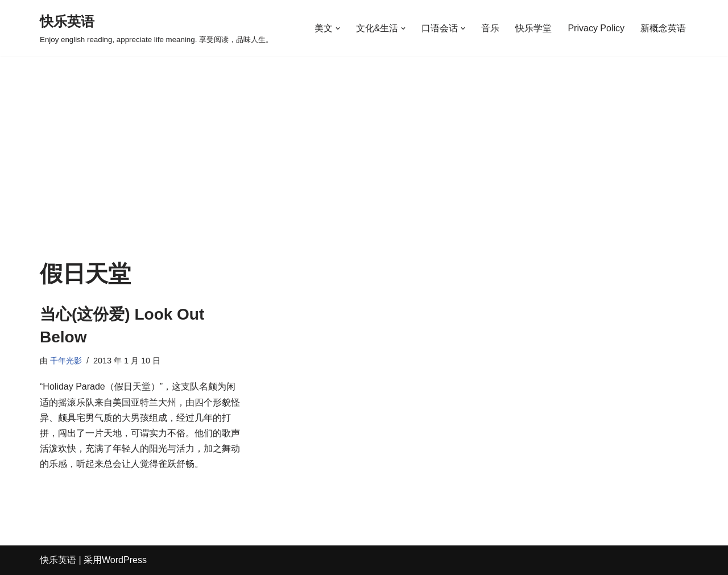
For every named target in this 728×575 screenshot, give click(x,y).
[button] (338, 28)
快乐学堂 (533, 28)
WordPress (124, 560)
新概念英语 (663, 28)
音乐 (490, 28)
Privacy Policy (596, 28)
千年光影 (66, 361)
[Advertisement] (364, 176)
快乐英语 (58, 560)
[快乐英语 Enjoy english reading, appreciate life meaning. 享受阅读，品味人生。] (156, 28)
